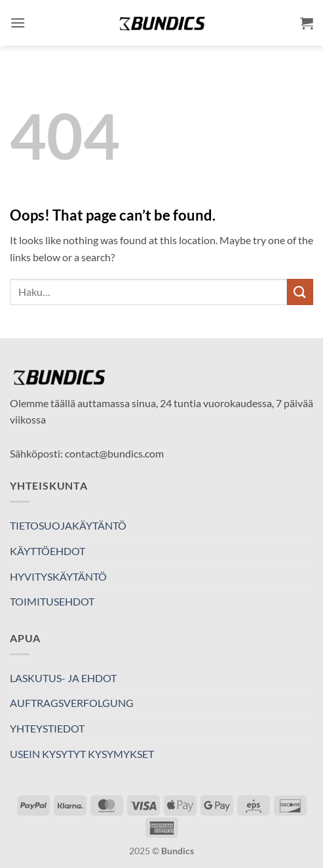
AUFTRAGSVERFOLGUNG (72, 703)
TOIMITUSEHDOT (52, 601)
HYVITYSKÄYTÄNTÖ (58, 576)
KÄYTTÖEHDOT (47, 551)
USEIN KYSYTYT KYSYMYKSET (82, 754)
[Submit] (300, 292)
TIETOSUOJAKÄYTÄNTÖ (68, 525)
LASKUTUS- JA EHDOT (63, 678)
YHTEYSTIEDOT (47, 728)
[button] (18, 23)
